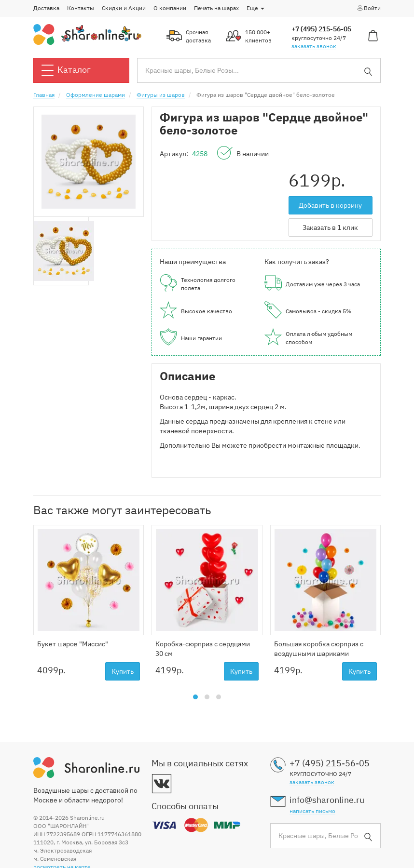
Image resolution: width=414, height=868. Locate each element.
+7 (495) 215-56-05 (321, 29)
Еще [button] (255, 8)
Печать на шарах (216, 8)
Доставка (46, 8)
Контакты (81, 8)
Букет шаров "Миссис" (73, 644)
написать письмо (312, 811)
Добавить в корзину (330, 205)
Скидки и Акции (124, 8)
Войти (368, 8)
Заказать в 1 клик (330, 227)
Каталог (66, 70)
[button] (195, 697)
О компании (170, 8)
